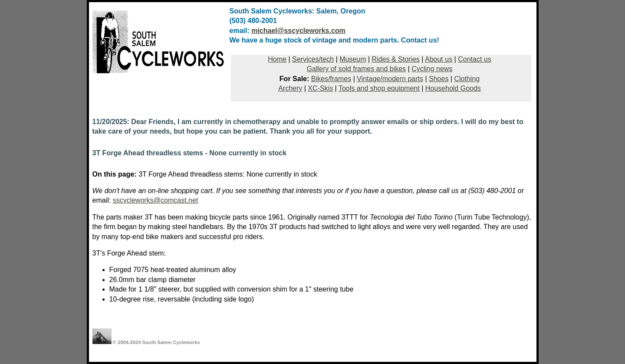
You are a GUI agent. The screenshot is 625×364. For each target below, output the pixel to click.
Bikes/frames (331, 79)
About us (439, 59)
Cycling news (432, 69)
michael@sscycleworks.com (298, 31)
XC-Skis (320, 88)
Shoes (439, 79)
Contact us (474, 59)
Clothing (467, 79)
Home (277, 59)
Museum (353, 59)
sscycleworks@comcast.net (156, 200)
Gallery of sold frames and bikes (357, 69)
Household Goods (453, 88)
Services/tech (313, 59)
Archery (290, 88)
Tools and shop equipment (379, 88)
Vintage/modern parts (390, 79)
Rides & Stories (396, 59)
